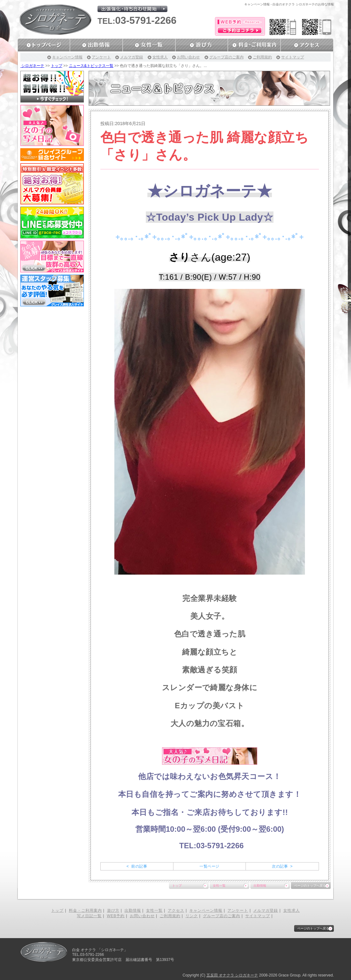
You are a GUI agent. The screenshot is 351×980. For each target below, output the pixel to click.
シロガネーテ (32, 66)
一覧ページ (209, 866)
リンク (192, 916)
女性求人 (160, 57)
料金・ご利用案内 (85, 910)
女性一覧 (219, 886)
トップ (57, 66)
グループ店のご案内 (226, 57)
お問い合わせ (188, 57)
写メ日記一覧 (89, 916)
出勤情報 (260, 886)
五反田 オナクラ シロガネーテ (232, 975)
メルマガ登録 (132, 57)
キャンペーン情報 (67, 57)
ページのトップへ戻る (310, 886)
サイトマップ (293, 57)
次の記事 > (282, 866)
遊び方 (113, 910)
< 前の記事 (137, 866)
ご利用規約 (262, 57)
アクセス (176, 910)
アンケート (101, 57)
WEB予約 (116, 916)
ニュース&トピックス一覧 (91, 66)
